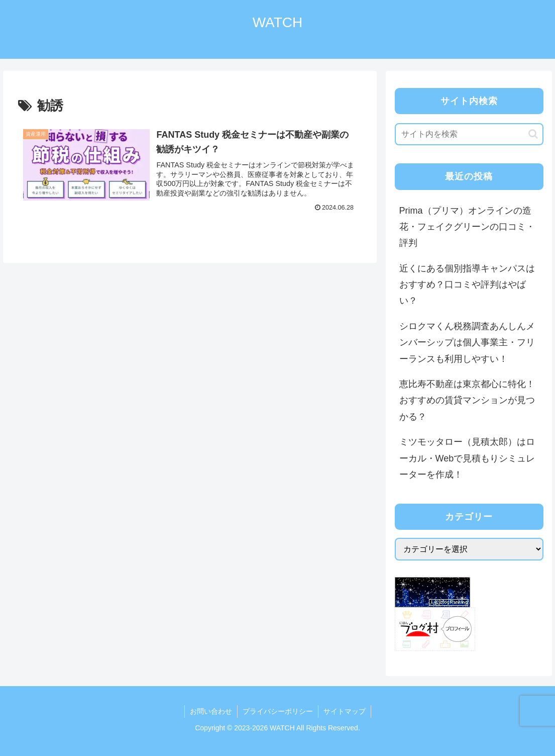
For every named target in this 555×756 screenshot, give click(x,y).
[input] (469, 134)
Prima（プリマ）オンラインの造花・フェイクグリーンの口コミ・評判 (467, 227)
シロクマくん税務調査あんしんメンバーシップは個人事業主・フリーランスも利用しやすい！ (467, 343)
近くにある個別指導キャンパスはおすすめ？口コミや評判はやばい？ (467, 285)
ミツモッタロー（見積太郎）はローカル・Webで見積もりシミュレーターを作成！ (467, 458)
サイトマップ (345, 711)
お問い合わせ (211, 711)
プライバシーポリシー (278, 711)
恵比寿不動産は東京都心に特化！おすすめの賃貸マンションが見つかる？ (467, 400)
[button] (533, 134)
